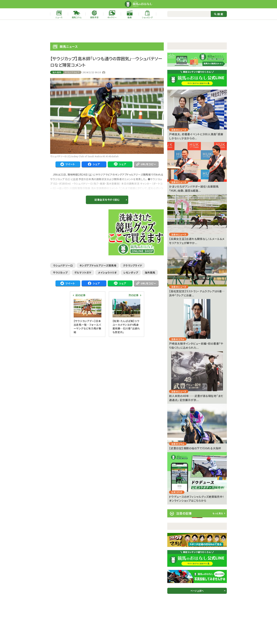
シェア (94, 164)
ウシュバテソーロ (63, 265)
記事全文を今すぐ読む (107, 200)
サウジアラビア (72, 72)
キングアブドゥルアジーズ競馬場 (98, 265)
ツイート (68, 164)
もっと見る (218, 513)
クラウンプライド (132, 265)
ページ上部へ (197, 591)
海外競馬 (57, 72)
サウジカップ (60, 272)
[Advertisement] (138, 31)
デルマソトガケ (83, 272)
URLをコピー (146, 164)
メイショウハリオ (107, 272)
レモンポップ (131, 272)
